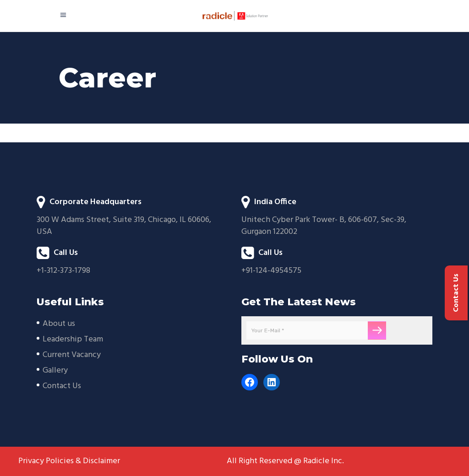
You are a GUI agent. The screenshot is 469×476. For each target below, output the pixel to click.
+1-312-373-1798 (63, 271)
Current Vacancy (72, 355)
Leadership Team (73, 339)
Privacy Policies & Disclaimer (69, 461)
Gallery (55, 371)
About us (59, 324)
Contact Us (62, 386)
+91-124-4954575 (271, 271)
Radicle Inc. (324, 461)
